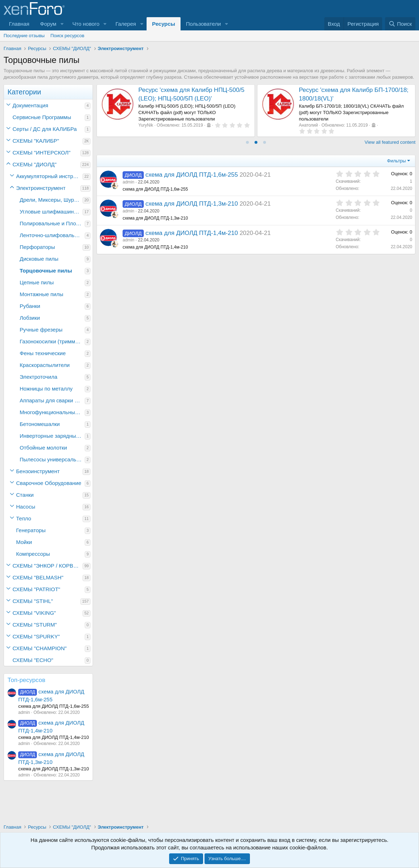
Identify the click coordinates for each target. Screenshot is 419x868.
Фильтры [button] (396, 161)
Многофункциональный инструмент (52, 412)
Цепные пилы (37, 282)
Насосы (26, 507)
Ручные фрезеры (41, 330)
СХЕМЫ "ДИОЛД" (34, 164)
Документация (30, 105)
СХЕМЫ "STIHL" (33, 601)
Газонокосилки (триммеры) (52, 341)
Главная (19, 24)
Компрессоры (33, 554)
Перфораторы (37, 247)
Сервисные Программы (42, 117)
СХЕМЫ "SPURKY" (36, 636)
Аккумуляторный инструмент (49, 176)
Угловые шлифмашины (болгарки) (51, 212)
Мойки (24, 542)
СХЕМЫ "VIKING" (34, 613)
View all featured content (390, 142)
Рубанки (30, 306)
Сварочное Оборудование (49, 483)
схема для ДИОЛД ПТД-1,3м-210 (192, 204)
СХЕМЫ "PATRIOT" (36, 589)
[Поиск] (400, 24)
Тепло (24, 518)
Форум (48, 24)
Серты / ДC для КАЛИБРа (45, 129)
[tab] (247, 142)
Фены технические (43, 353)
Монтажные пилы (41, 294)
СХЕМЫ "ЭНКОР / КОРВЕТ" (47, 566)
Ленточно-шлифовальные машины (52, 235)
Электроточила (38, 377)
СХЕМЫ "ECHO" (33, 660)
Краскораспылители (45, 365)
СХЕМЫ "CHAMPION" (40, 648)
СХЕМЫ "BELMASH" (38, 577)
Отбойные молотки (43, 448)
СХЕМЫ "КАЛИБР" (36, 141)
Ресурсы (164, 24)
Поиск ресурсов (67, 36)
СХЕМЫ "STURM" (35, 625)
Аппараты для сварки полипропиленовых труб (52, 400)
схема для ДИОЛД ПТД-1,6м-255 (192, 175)
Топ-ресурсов (26, 680)
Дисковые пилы (39, 259)
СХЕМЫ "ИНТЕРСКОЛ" (41, 153)
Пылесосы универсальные (52, 459)
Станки (25, 495)
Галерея (126, 24)
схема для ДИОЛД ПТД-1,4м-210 (192, 233)
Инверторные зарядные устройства (52, 436)
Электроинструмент (41, 188)
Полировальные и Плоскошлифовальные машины (52, 223)
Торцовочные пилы (46, 271)
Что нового (86, 24)
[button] (62, 24)
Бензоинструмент (38, 471)
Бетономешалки (40, 424)
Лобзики (30, 318)
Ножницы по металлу (46, 389)
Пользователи (203, 24)
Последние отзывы (24, 36)
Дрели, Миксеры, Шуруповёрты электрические (51, 200)
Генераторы (31, 530)
